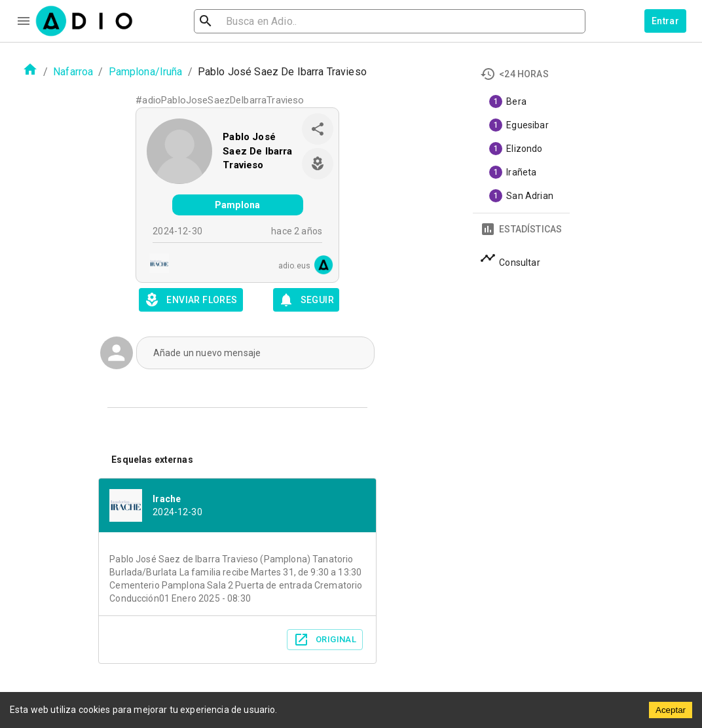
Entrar (665, 21)
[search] (248, 21)
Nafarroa (73, 72)
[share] (318, 129)
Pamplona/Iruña (146, 72)
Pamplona (237, 205)
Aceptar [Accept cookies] (671, 710)
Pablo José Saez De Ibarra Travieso (257, 151)
